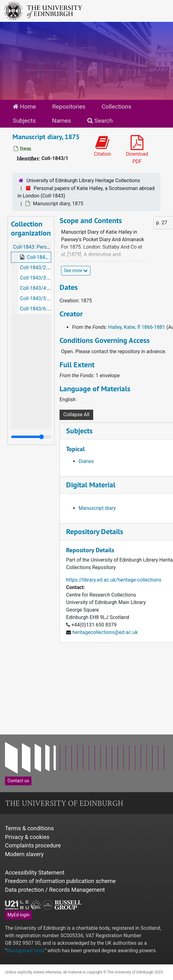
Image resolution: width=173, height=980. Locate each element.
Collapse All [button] (76, 414)
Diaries (86, 461)
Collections (116, 107)
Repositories (69, 107)
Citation (102, 146)
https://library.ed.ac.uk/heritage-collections (114, 580)
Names (62, 121)
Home (24, 107)
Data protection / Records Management (55, 890)
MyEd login (19, 915)
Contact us (18, 781)
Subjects (24, 121)
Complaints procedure (33, 845)
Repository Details (95, 531)
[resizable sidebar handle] (31, 437)
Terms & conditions (29, 828)
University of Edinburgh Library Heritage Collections (83, 180)
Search (100, 121)
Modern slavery (24, 854)
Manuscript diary (97, 508)
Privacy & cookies (27, 837)
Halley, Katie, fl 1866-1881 (137, 327)
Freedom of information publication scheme (60, 881)
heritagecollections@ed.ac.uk (105, 632)
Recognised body (26, 951)
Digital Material (91, 485)
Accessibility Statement (35, 873)
